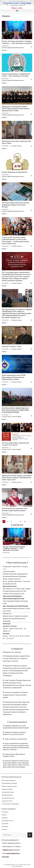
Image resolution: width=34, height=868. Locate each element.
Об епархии (5, 812)
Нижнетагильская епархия (9, 786)
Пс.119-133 (10, 638)
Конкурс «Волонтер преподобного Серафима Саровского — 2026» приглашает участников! (14, 548)
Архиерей (5, 818)
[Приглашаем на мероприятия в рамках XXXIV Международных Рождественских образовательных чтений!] (5, 118)
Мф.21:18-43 (13, 629)
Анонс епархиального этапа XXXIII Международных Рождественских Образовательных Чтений (14, 377)
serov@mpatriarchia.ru (13, 853)
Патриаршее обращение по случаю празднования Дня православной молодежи (16, 727)
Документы (5, 827)
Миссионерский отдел (8, 798)
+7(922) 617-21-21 (7, 850)
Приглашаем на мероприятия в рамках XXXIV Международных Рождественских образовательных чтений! (16, 109)
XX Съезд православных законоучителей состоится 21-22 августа (15, 444)
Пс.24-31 (12, 636)
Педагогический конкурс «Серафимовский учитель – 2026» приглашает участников (16, 75)
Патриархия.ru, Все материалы (12, 652)
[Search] (30, 835)
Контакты (5, 829)
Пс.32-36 (18, 636)
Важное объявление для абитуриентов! (15, 172)
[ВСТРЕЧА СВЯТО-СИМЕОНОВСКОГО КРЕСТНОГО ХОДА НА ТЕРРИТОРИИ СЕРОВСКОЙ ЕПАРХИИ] (5, 419)
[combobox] (14, 835)
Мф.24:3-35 (7, 631)
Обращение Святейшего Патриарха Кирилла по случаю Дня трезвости (14, 733)
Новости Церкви (17, 449)
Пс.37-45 (25, 636)
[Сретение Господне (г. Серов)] (5, 352)
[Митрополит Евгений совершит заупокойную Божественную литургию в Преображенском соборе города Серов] (5, 485)
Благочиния (5, 824)
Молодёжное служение (13, 515)
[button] (17, 11)
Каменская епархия (7, 789)
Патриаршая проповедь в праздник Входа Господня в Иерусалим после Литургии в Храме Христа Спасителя (16, 658)
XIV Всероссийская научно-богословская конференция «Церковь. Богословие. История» (15, 205)
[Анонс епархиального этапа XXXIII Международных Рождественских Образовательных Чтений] (5, 385)
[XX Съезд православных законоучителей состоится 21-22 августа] (5, 452)
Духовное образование (13, 48)
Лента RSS (5, 857)
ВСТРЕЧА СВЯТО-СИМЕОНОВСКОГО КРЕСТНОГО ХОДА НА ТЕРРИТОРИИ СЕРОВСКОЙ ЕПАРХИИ (15, 410)
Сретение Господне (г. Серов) (11, 346)
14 (25, 521)
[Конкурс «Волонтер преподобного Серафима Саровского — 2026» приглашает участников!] (5, 50)
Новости (22, 48)
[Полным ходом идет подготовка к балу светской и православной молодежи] (5, 518)
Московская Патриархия (9, 780)
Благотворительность (8, 821)
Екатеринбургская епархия (9, 783)
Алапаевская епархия (8, 792)
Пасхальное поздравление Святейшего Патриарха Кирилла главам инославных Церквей (15, 695)
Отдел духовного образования (10, 804)
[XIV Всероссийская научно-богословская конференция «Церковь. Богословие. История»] (5, 214)
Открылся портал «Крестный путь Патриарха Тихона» (14, 755)
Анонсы (5, 48)
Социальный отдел (7, 801)
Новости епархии (17, 417)
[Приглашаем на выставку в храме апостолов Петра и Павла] (5, 149)
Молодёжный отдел (7, 795)
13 (21, 521)
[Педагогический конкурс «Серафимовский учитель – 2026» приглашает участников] (5, 83)
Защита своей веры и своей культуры (16, 739)
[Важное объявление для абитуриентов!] (5, 179)
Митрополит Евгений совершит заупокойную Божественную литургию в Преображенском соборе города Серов (17, 478)
